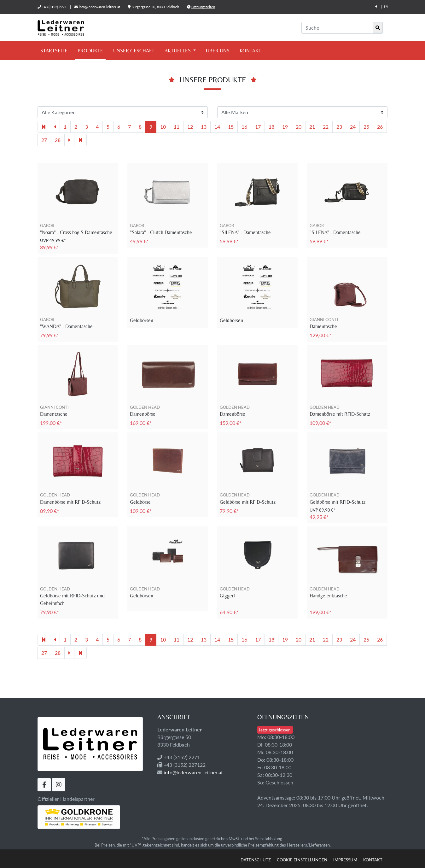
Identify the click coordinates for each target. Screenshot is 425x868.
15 (231, 127)
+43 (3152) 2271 (54, 7)
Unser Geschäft (134, 51)
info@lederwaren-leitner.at (99, 7)
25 (366, 127)
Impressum (345, 860)
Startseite (54, 51)
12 (190, 127)
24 (353, 127)
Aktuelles (178, 51)
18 (271, 127)
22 (326, 127)
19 (285, 127)
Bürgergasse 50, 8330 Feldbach (154, 7)
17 (258, 127)
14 (217, 127)
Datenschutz (256, 860)
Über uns (218, 51)
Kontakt (250, 51)
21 (312, 127)
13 (204, 127)
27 (44, 140)
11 (177, 127)
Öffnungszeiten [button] (203, 7)
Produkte (90, 51)
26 (380, 127)
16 (244, 127)
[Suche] (337, 28)
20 (299, 127)
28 (58, 140)
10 (163, 127)
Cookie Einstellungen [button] (302, 860)
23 (339, 127)
